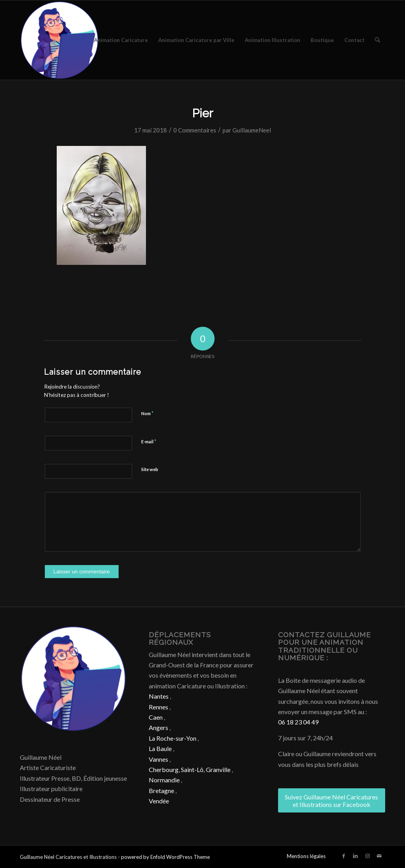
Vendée (159, 801)
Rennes (158, 707)
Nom (147, 413)
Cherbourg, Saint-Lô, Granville (190, 769)
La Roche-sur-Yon (173, 738)
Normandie (164, 780)
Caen (156, 717)
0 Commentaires (195, 130)
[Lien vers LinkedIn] (355, 856)
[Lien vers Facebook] (344, 856)
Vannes (158, 759)
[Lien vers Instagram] (367, 856)
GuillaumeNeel (252, 130)
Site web (150, 469)
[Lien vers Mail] (379, 856)
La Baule (160, 748)
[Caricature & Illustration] (60, 40)
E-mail (149, 441)
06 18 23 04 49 (298, 722)
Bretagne (161, 790)
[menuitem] (121, 40)
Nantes (159, 696)
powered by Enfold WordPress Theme (165, 857)
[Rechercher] (377, 40)
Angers (158, 727)
